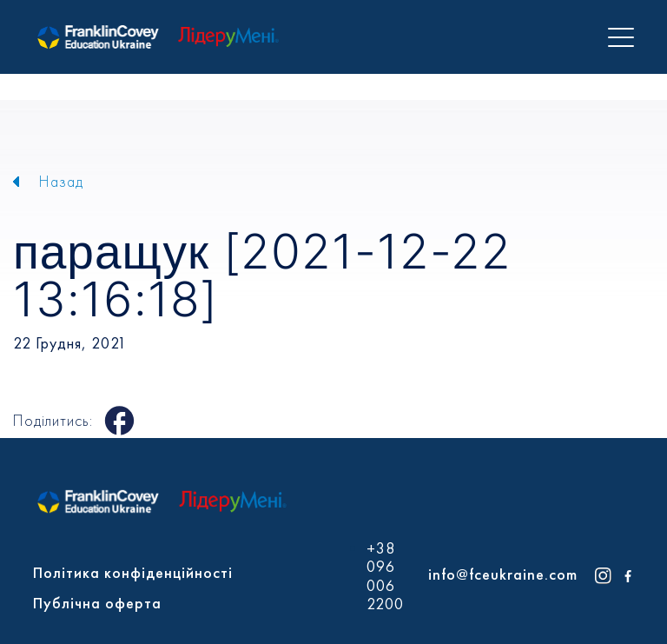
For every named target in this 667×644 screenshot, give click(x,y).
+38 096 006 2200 (385, 576)
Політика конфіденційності (133, 572)
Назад (61, 181)
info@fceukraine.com (503, 574)
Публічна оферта (97, 603)
